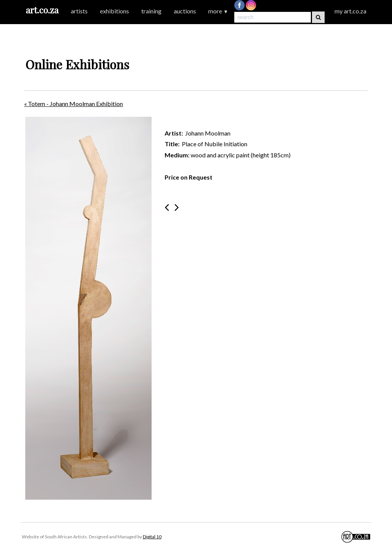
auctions (185, 11)
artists (79, 11)
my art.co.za (350, 11)
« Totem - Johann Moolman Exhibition (73, 104)
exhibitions (114, 11)
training (151, 11)
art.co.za (42, 10)
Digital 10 (152, 537)
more (218, 11)
